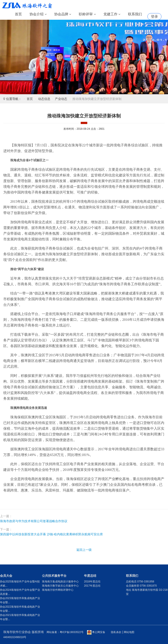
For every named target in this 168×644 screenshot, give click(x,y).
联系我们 (135, 14)
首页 (18, 14)
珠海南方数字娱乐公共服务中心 (60, 586)
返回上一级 (84, 550)
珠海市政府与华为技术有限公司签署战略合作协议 (34, 521)
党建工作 (112, 14)
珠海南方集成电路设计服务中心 (60, 582)
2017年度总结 (92, 586)
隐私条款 (116, 632)
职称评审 (87, 14)
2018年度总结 (92, 582)
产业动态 (61, 99)
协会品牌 (63, 14)
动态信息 (44, 99)
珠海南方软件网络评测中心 (58, 590)
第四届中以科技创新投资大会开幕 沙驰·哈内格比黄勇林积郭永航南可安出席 (51, 534)
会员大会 (6, 576)
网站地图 (129, 632)
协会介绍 (38, 14)
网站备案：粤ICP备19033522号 (65, 632)
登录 (154, 17)
